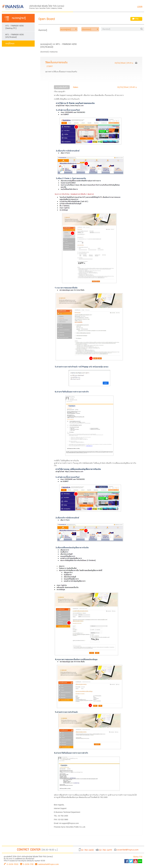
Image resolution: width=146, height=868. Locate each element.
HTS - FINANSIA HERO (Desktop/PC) (15, 27)
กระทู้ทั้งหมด (10, 44)
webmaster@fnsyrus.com (47, 864)
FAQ (135, 19)
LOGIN (140, 7)
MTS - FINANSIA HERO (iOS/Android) (15, 36)
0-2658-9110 (28, 864)
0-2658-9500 (13, 864)
